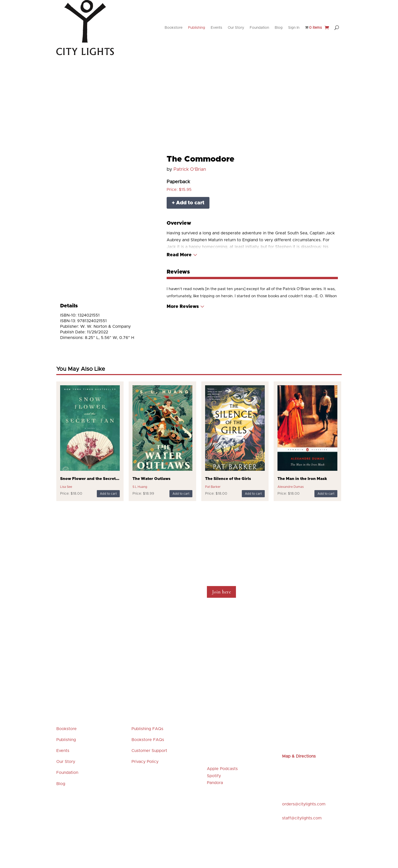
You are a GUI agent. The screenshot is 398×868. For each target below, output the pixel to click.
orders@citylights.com (304, 804)
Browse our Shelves (230, 80)
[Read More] (182, 255)
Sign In (294, 28)
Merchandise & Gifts (269, 80)
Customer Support (149, 751)
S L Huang (140, 487)
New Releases (124, 80)
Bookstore (174, 28)
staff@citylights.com (302, 818)
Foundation (259, 28)
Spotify (214, 776)
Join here (221, 592)
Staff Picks (168, 80)
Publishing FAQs (147, 729)
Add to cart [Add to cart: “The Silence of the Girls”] (253, 494)
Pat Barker (213, 487)
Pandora (215, 783)
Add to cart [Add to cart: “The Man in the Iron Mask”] (326, 494)
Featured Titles (195, 80)
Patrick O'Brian (190, 169)
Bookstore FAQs (148, 740)
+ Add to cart (188, 203)
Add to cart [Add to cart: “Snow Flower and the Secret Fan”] (108, 494)
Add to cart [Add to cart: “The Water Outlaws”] (181, 494)
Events (216, 28)
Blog (279, 28)
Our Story (236, 28)
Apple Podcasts (222, 769)
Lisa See (66, 487)
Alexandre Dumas (291, 487)
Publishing (197, 28)
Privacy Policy (145, 762)
